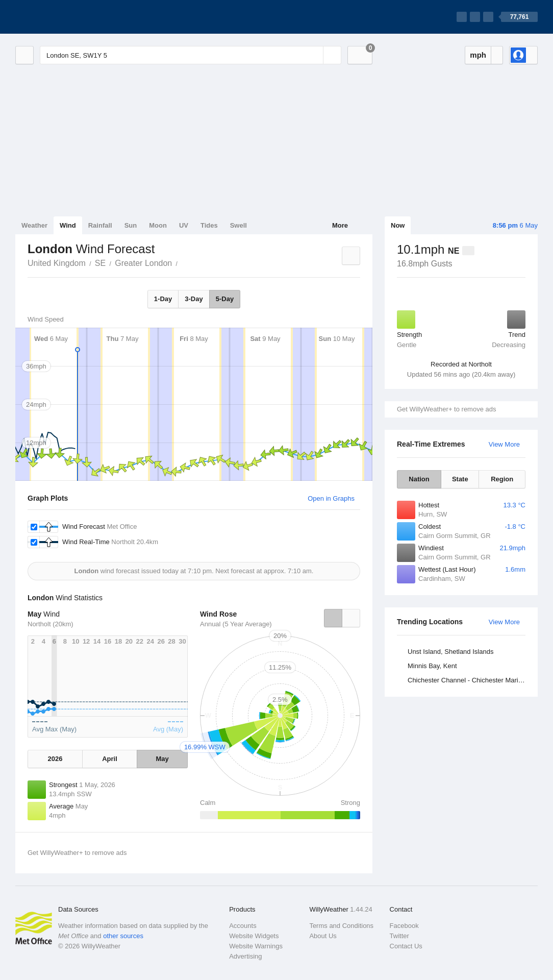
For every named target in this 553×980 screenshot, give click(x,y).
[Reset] (314, 55)
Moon (158, 225)
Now (398, 225)
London (183, 262)
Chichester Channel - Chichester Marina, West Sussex (468, 680)
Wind (68, 225)
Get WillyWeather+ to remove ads (446, 409)
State (460, 479)
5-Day (225, 299)
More (340, 225)
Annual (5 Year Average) (236, 624)
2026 (55, 759)
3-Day (194, 299)
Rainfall (100, 225)
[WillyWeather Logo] (63, 17)
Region (502, 479)
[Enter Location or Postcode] (191, 55)
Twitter (399, 936)
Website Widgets (254, 936)
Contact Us (406, 946)
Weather (34, 225)
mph (478, 55)
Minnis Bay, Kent (432, 666)
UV (184, 225)
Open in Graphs (331, 498)
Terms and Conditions (341, 926)
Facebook (404, 926)
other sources (123, 936)
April (110, 759)
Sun (131, 225)
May (162, 759)
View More (504, 444)
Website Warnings (256, 946)
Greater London (143, 263)
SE (100, 263)
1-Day (163, 299)
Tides (209, 225)
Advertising (245, 956)
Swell (238, 225)
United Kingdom (57, 263)
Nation (419, 479)
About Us (323, 936)
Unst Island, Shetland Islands (450, 652)
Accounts (243, 926)
